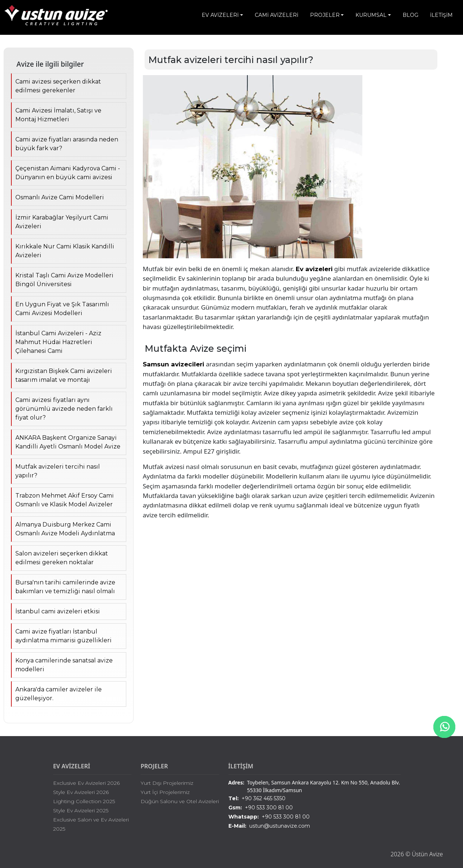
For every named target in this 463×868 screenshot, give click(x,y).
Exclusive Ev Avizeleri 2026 (86, 783)
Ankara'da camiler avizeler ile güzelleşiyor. (59, 694)
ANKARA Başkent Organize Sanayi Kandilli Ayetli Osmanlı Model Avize (68, 442)
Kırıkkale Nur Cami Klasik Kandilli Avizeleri (65, 251)
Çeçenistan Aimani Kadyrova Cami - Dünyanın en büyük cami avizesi (68, 173)
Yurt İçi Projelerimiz (165, 792)
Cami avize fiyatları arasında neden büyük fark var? (67, 144)
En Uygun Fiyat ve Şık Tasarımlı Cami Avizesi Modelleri (62, 309)
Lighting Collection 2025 (84, 801)
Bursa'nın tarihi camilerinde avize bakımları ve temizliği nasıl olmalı (65, 587)
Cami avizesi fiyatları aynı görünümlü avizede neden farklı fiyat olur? (64, 409)
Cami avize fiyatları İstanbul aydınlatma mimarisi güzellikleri (64, 636)
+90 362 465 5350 (257, 799)
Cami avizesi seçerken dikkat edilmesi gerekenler (58, 86)
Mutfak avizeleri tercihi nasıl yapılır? (58, 471)
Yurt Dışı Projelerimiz (167, 783)
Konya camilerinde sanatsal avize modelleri (64, 665)
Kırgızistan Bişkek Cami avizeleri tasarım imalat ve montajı (64, 375)
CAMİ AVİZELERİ (277, 15)
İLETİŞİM (441, 15)
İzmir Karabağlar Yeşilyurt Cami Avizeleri (62, 222)
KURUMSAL (371, 15)
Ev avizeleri (314, 269)
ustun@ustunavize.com (269, 826)
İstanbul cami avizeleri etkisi (58, 611)
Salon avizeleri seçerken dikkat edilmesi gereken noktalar (62, 558)
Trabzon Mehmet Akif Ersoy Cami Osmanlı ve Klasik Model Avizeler (65, 500)
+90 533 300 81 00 (261, 808)
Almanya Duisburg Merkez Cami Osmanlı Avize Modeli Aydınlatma (65, 529)
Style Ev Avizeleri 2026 (81, 792)
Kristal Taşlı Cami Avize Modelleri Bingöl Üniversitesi (64, 280)
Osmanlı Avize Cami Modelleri (60, 197)
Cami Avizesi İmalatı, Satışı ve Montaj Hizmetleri (58, 115)
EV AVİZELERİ (220, 15)
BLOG (410, 15)
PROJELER (325, 15)
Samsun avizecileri (173, 364)
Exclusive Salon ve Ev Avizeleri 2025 (91, 824)
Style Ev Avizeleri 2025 (81, 810)
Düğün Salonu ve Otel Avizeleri (180, 801)
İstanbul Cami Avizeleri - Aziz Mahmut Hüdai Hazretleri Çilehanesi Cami (58, 342)
